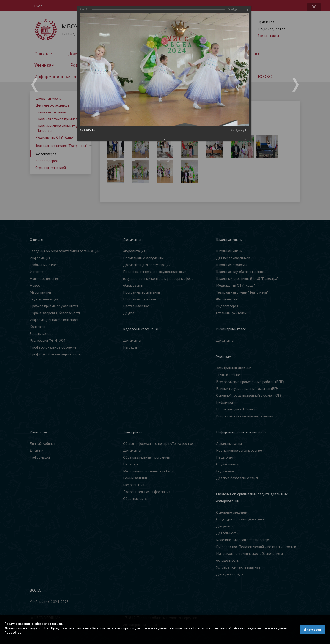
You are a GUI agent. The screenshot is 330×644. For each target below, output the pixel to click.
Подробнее (13, 633)
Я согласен (312, 630)
